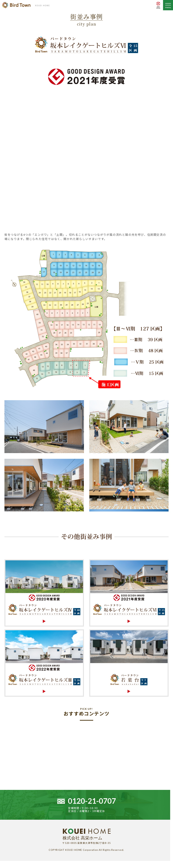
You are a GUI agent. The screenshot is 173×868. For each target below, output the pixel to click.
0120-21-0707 (92, 801)
